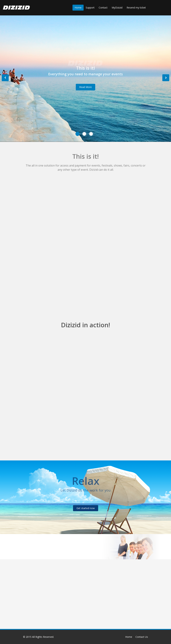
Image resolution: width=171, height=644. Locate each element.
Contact (103, 8)
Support (90, 8)
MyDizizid (117, 8)
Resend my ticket (136, 8)
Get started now (86, 508)
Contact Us (142, 637)
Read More (85, 87)
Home (78, 8)
